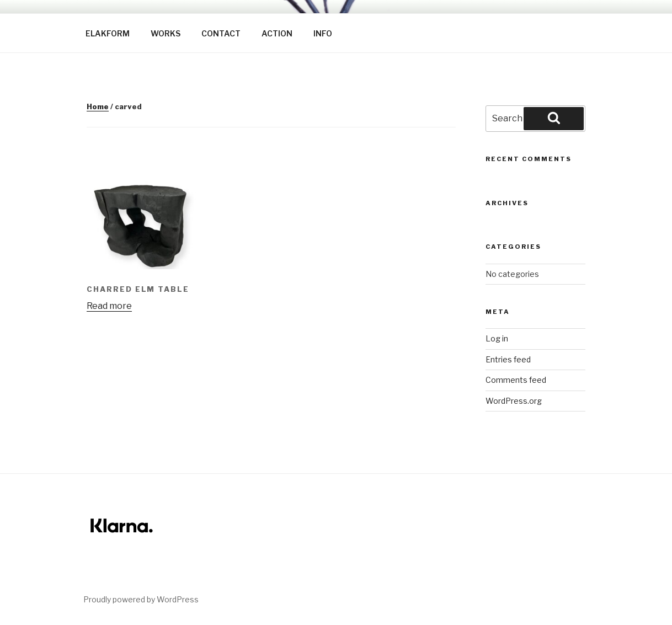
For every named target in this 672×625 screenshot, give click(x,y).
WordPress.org (514, 401)
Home (98, 106)
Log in (497, 338)
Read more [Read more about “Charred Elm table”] (109, 306)
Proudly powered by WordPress (141, 599)
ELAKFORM (108, 33)
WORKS (166, 33)
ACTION (277, 33)
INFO (323, 33)
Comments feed (516, 380)
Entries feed (508, 359)
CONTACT (221, 33)
